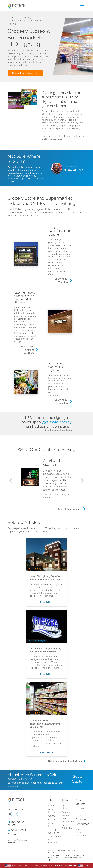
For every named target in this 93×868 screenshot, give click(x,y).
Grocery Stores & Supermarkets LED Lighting (26, 22)
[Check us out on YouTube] (10, 814)
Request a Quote (16, 824)
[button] (11, 481)
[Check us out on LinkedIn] (22, 809)
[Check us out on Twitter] (16, 809)
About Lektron (52, 811)
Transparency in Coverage (53, 839)
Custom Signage (66, 814)
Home (11, 17)
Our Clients (79, 814)
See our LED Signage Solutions (28, 350)
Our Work (80, 809)
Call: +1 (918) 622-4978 (17, 832)
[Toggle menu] (82, 6)
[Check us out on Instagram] (16, 814)
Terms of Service (77, 857)
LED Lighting (24, 17)
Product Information (81, 834)
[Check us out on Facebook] (10, 809)
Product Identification (67, 820)
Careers (52, 820)
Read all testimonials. (70, 509)
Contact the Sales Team (25, 73)
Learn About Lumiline (62, 401)
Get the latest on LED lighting (65, 761)
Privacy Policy (52, 825)
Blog (78, 829)
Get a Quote (77, 779)
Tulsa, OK (11, 842)
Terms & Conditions (53, 831)
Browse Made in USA (67, 866)
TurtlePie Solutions (74, 853)
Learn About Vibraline (62, 280)
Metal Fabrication (67, 827)
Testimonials (81, 819)
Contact (52, 816)
